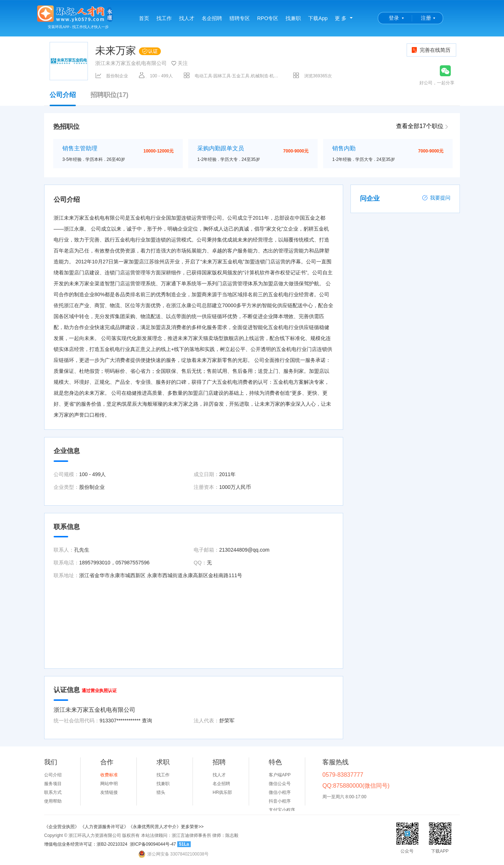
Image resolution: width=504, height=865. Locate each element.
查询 (147, 721)
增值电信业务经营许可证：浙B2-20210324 (86, 844)
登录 (394, 18)
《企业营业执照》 (62, 827)
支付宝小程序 (282, 810)
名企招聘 (212, 18)
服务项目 (53, 784)
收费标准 (109, 775)
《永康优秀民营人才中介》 (155, 827)
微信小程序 (280, 792)
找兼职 (293, 18)
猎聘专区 (240, 18)
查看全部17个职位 (420, 126)
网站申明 (109, 784)
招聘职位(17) (109, 95)
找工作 (164, 18)
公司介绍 (63, 99)
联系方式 (53, 792)
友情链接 (109, 792)
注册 (426, 18)
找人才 (187, 18)
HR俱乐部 (222, 792)
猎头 (161, 792)
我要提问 (436, 198)
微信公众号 (280, 784)
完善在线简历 (431, 50)
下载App (318, 18)
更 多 (341, 18)
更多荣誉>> (192, 827)
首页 (144, 18)
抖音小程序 (280, 801)
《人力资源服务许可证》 (104, 827)
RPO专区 (268, 18)
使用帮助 (53, 801)
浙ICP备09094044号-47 (153, 844)
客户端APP (280, 775)
